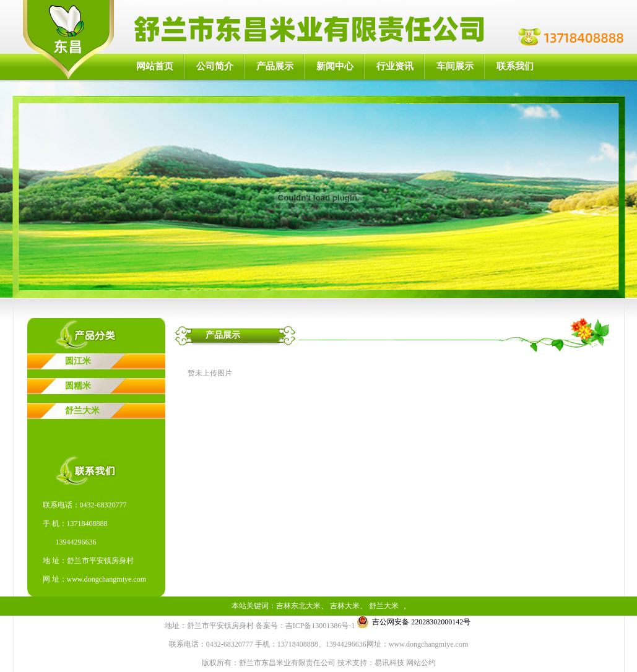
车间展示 (455, 66)
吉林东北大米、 (302, 606)
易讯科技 (389, 663)
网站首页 (155, 66)
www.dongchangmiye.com (107, 579)
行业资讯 (395, 66)
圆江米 (78, 361)
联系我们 (515, 66)
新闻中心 (335, 66)
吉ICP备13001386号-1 (320, 626)
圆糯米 (78, 386)
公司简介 (215, 66)
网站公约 (421, 663)
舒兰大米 (82, 411)
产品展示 (275, 66)
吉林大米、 (349, 606)
